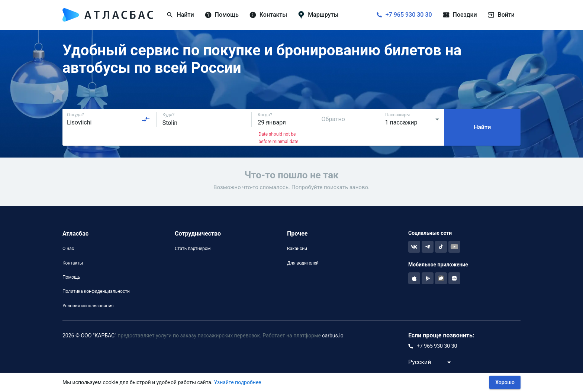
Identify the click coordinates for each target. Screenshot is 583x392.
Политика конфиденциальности (96, 291)
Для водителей (303, 263)
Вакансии (297, 249)
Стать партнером (193, 249)
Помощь (71, 277)
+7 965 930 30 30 (409, 15)
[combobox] (109, 119)
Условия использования (88, 306)
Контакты (73, 263)
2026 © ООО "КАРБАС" (89, 336)
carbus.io (333, 336)
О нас (68, 249)
